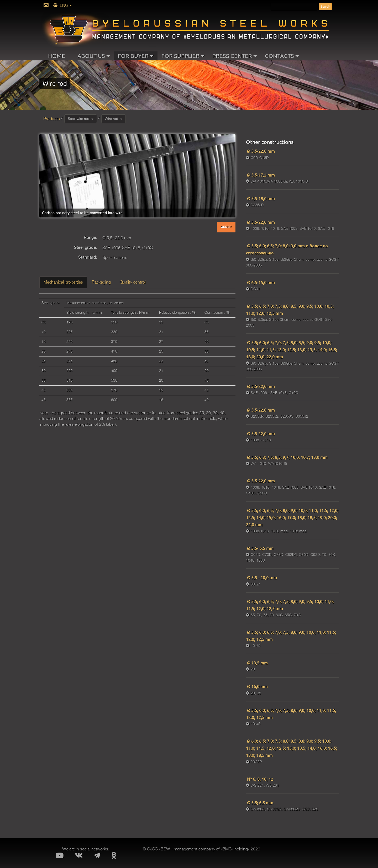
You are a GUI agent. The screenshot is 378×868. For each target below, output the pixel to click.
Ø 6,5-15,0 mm (260, 282)
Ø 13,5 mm (257, 663)
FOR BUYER (136, 56)
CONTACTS (282, 56)
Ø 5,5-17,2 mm (260, 175)
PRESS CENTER (235, 56)
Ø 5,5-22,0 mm (260, 151)
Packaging (101, 282)
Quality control (133, 282)
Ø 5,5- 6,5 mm (260, 548)
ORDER (226, 227)
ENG (63, 6)
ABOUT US (94, 56)
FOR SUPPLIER (183, 56)
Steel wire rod (81, 119)
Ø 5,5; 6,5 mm (260, 802)
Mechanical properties (63, 282)
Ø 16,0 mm (257, 686)
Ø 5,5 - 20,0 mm (261, 577)
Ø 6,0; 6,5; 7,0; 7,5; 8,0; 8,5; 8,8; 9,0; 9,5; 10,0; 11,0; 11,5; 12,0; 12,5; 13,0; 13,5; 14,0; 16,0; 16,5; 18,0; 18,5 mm (292, 748)
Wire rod (114, 119)
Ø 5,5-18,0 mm (260, 198)
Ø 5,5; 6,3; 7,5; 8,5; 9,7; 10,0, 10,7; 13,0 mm (287, 457)
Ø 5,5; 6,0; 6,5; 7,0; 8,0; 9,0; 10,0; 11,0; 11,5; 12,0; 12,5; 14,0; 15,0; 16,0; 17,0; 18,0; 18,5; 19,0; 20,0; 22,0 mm (292, 517)
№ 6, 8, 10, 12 (260, 779)
